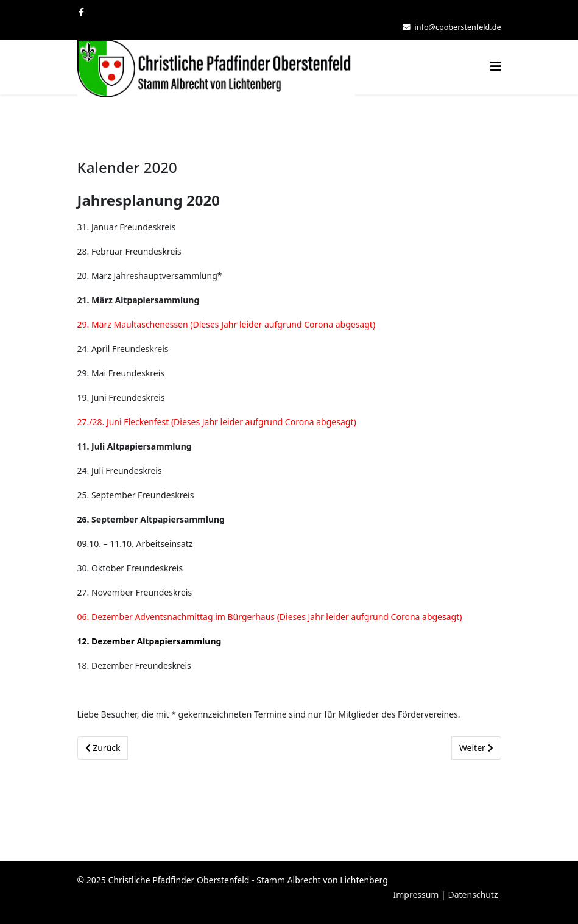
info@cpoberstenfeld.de (458, 27)
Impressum (416, 894)
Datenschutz (473, 894)
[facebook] (81, 12)
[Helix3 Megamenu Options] (496, 66)
